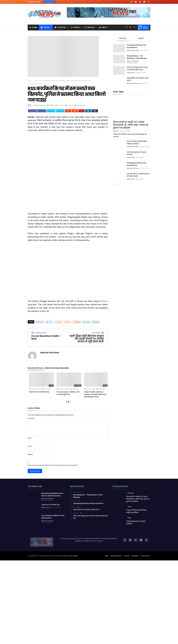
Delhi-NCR (131, 463)
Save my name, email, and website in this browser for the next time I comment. (53, 435)
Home (30, 81)
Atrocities (104, 355)
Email (30, 416)
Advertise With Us (117, 525)
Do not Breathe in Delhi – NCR (49, 306)
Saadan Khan (131, 73)
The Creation (74, 525)
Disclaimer (135, 525)
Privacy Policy (145, 525)
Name (30, 407)
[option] (40, 353)
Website (30, 424)
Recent (141, 38)
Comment (31, 388)
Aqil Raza (116, 131)
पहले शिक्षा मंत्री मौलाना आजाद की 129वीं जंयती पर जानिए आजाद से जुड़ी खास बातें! (87, 307)
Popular (122, 38)
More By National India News (57, 338)
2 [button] (69, 371)
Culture (130, 476)
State (34, 84)
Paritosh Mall (131, 157)
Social (36, 81)
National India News (39, 105)
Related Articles (35, 338)
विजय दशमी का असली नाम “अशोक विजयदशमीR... (71, 2)
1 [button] (67, 371)
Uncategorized (47, 355)
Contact (127, 525)
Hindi (78, 355)
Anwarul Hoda (46, 477)
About (107, 525)
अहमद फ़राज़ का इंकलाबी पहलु (65, 361)
